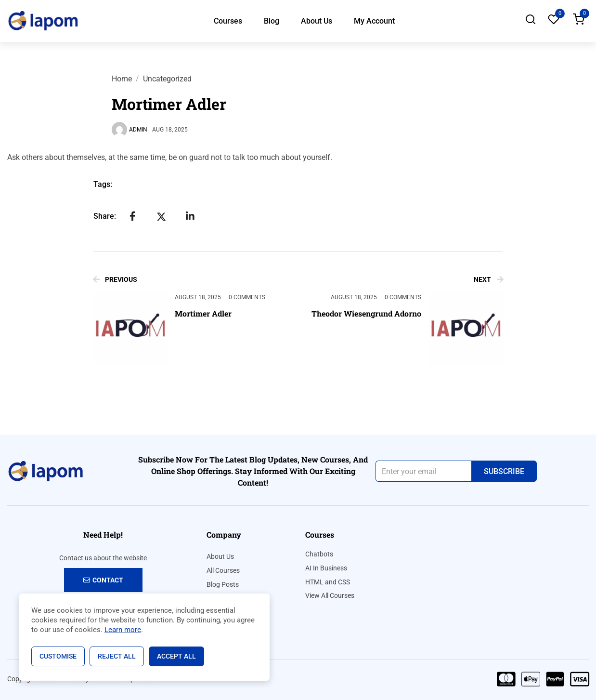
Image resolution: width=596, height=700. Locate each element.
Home (122, 79)
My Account (374, 21)
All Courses (223, 570)
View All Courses (330, 595)
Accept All (176, 656)
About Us (317, 21)
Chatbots (319, 554)
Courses (228, 21)
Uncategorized (167, 79)
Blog (272, 21)
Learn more (123, 630)
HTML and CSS (328, 582)
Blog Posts (223, 584)
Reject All (117, 656)
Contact (103, 580)
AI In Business (326, 568)
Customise (58, 656)
